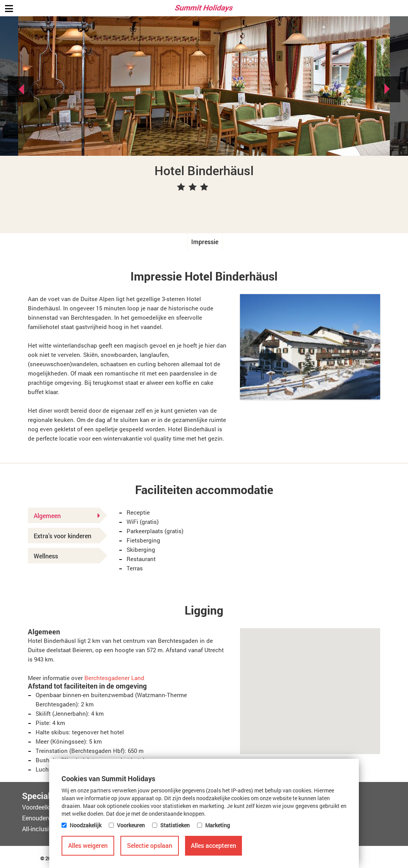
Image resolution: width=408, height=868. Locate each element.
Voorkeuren (131, 825)
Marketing (218, 825)
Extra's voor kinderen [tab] (63, 536)
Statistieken (175, 825)
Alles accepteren (213, 845)
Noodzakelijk (86, 825)
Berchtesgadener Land (114, 678)
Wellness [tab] (46, 556)
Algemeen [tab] (67, 516)
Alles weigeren (88, 845)
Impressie (205, 242)
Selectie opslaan (150, 845)
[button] (310, 684)
